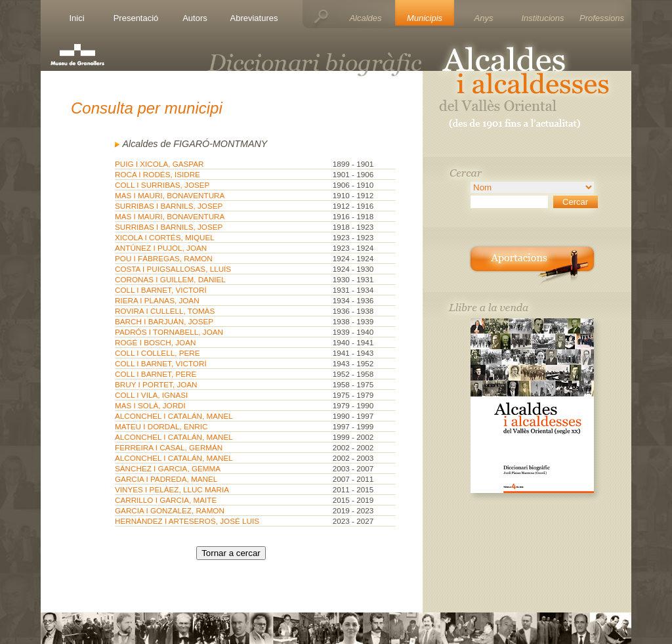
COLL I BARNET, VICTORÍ (161, 290)
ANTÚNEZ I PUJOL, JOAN (161, 248)
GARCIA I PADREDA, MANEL (166, 479)
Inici (76, 18)
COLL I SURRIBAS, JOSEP (162, 185)
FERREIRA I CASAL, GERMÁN (169, 447)
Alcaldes (365, 18)
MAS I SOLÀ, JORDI (150, 405)
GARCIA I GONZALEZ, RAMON (170, 510)
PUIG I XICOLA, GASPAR (159, 164)
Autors (195, 18)
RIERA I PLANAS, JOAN (157, 300)
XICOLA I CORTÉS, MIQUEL (165, 237)
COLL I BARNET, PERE (156, 374)
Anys (484, 18)
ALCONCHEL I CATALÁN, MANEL (174, 416)
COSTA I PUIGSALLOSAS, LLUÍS (173, 269)
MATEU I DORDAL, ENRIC (161, 426)
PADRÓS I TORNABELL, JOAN (169, 332)
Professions (602, 18)
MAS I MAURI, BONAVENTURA (170, 195)
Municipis (425, 18)
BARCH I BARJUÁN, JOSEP (164, 321)
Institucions (542, 18)
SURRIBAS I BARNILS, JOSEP (169, 206)
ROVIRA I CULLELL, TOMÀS (165, 311)
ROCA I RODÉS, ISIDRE (157, 174)
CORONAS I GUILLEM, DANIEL (170, 279)
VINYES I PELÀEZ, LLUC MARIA (172, 489)
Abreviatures (254, 18)
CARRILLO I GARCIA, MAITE (166, 500)
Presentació (136, 18)
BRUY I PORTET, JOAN (156, 384)
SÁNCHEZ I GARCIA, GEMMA (168, 468)
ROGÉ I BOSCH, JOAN (155, 342)
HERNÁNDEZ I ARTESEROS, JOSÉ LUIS (187, 521)
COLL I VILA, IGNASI (151, 395)
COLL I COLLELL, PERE (157, 353)
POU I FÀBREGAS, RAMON (164, 258)
